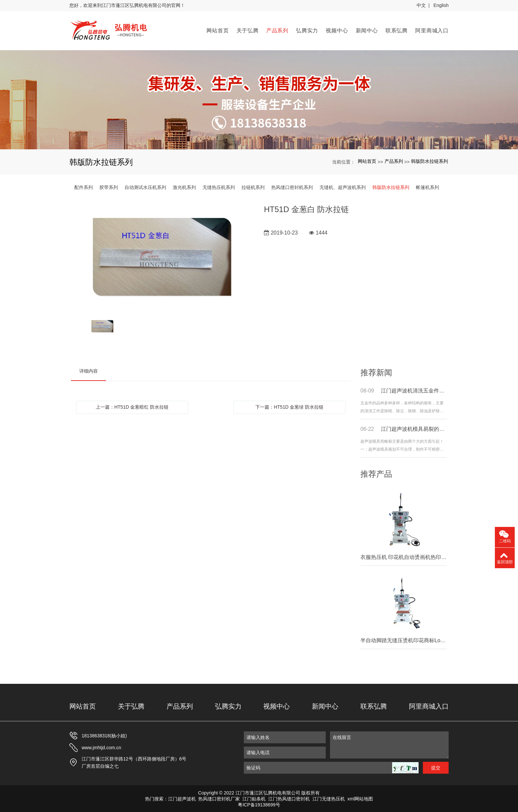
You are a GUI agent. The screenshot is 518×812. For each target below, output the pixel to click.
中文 (421, 5)
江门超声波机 (182, 798)
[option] (163, 256)
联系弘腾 (397, 30)
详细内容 (89, 370)
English (441, 5)
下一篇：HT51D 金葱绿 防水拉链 (289, 406)
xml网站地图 (360, 798)
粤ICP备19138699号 (259, 804)
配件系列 (84, 186)
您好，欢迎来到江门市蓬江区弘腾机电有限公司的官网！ (127, 5)
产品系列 (277, 30)
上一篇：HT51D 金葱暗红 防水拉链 (132, 406)
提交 (436, 767)
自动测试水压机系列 (145, 186)
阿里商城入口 (432, 30)
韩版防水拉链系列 (429, 160)
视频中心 (337, 30)
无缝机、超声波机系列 (343, 186)
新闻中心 (367, 30)
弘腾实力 (307, 30)
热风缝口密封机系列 (292, 186)
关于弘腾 (248, 30)
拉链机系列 (253, 186)
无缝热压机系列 (219, 186)
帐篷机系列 (427, 186)
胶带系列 (109, 186)
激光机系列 (184, 186)
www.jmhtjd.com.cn (101, 747)
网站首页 (218, 30)
